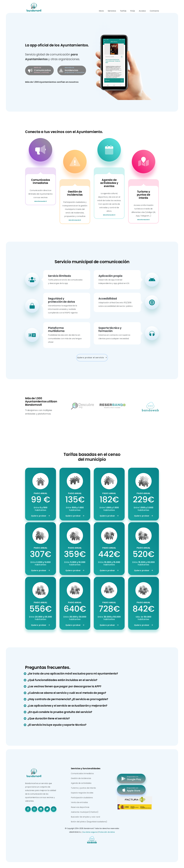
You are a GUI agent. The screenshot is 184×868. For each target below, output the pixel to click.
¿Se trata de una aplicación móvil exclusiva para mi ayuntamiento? (73, 674)
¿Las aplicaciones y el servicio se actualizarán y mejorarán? (67, 706)
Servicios (112, 11)
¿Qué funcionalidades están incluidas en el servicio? (62, 680)
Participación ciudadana (82, 798)
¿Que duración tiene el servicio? (49, 718)
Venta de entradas (79, 802)
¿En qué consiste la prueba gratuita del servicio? (60, 712)
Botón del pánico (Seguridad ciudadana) (89, 822)
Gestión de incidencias (81, 778)
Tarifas (123, 11)
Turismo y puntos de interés (83, 788)
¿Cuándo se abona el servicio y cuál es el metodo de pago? (67, 693)
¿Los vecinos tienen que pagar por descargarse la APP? (64, 686)
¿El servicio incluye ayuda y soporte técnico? (57, 725)
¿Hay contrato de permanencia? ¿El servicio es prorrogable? (68, 699)
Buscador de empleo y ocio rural (85, 817)
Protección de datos (107, 832)
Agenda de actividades (81, 783)
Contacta (154, 11)
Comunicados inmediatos (82, 773)
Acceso (142, 11)
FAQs (133, 11)
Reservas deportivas (80, 807)
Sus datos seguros (90, 832)
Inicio (101, 11)
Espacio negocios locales (82, 793)
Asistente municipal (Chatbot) (85, 812)
